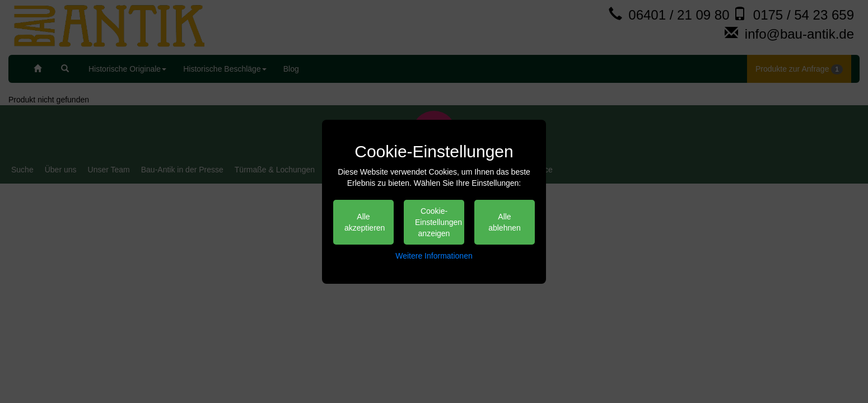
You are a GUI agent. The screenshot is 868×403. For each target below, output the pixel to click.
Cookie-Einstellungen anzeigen (438, 222)
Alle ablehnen (505, 222)
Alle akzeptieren (365, 222)
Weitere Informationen (434, 256)
